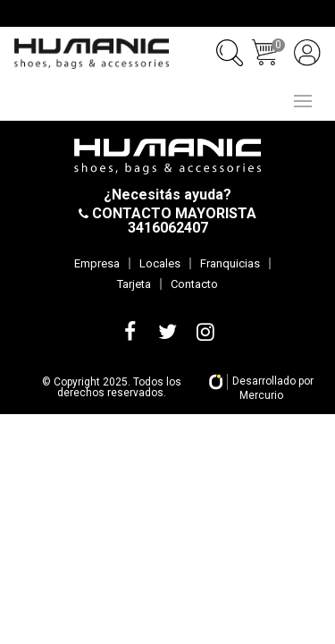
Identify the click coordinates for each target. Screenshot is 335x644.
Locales (160, 263)
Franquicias (230, 263)
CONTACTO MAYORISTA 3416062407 (172, 220)
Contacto (194, 284)
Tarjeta (134, 284)
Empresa (97, 263)
